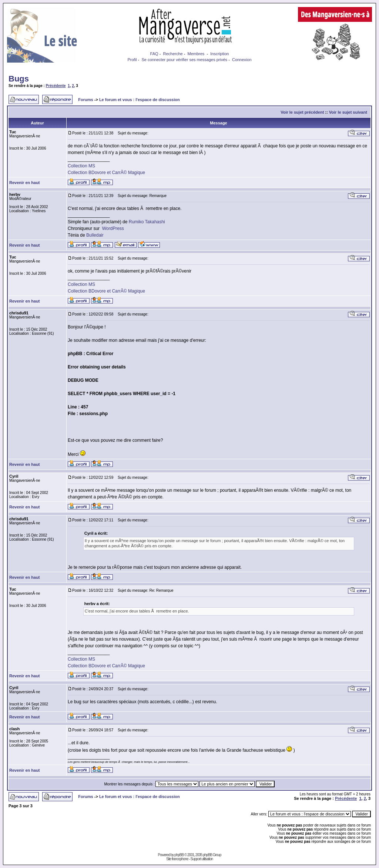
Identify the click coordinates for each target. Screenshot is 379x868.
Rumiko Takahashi (147, 222)
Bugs (19, 79)
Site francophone (177, 859)
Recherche (173, 54)
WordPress (113, 228)
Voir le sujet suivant (348, 112)
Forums (85, 100)
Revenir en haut (25, 183)
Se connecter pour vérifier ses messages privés (184, 60)
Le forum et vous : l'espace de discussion (140, 100)
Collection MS (81, 166)
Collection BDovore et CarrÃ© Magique (106, 173)
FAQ (154, 54)
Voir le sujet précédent (302, 112)
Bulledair (95, 235)
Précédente (56, 86)
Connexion (242, 60)
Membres (196, 54)
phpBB (179, 855)
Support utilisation (202, 859)
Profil (132, 60)
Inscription (219, 54)
